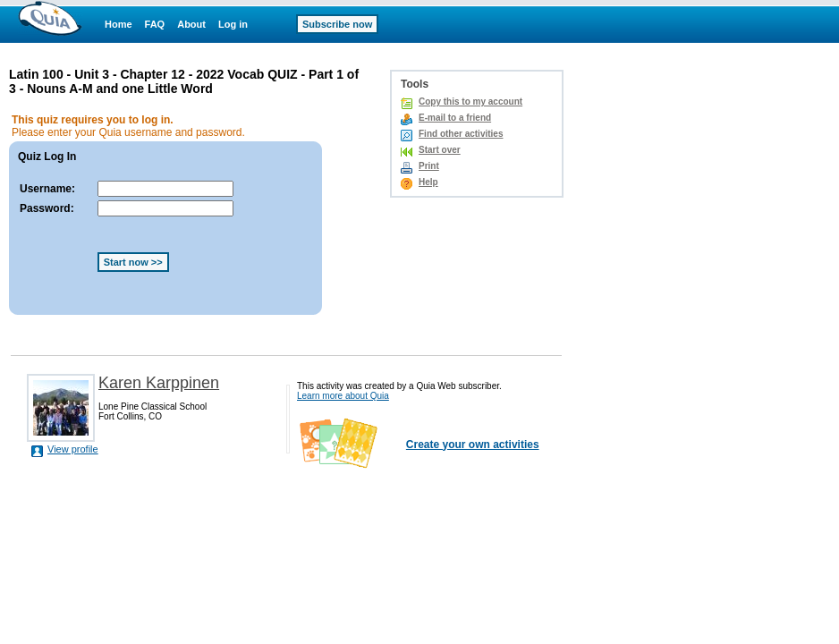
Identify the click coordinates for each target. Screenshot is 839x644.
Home (119, 24)
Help (428, 182)
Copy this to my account (470, 102)
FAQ (155, 24)
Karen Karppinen (159, 383)
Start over (440, 150)
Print (429, 166)
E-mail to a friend (455, 118)
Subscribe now (337, 24)
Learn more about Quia (343, 396)
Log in (233, 24)
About (191, 24)
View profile (73, 449)
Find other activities (461, 134)
